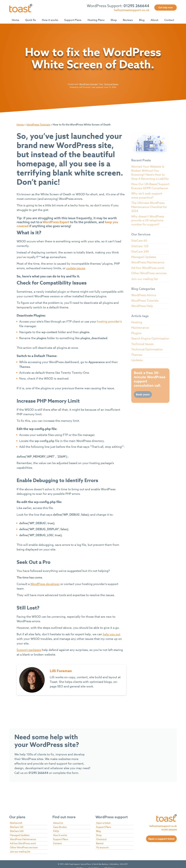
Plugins (136, 333)
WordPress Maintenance (148, 262)
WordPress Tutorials (88, 84)
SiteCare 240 (140, 252)
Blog (142, 20)
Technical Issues (111, 84)
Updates (137, 360)
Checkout (101, 839)
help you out (112, 634)
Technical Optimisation (147, 349)
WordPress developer (45, 584)
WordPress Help (142, 306)
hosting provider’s (109, 322)
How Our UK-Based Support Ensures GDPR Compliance (150, 186)
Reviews (128, 20)
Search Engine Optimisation (150, 339)
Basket (100, 843)
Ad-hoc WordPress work (148, 268)
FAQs (56, 831)
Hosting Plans (96, 20)
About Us (58, 823)
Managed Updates (144, 257)
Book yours (143, 394)
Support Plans (73, 20)
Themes (137, 355)
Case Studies (60, 827)
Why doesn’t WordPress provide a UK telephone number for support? (148, 221)
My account (102, 848)
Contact (169, 20)
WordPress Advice (144, 295)
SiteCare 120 (140, 246)
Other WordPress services (149, 273)
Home (15, 20)
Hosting (137, 322)
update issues (76, 268)
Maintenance (140, 328)
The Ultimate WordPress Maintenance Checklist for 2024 (149, 207)
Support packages (29, 650)
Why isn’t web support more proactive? (147, 196)
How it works (50, 20)
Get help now (166, 8)
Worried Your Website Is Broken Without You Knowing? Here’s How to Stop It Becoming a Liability (150, 173)
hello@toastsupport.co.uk (132, 10)
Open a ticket (103, 823)
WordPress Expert (56, 222)
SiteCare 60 (139, 241)
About (154, 20)
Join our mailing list (144, 279)
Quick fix (30, 20)
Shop (114, 20)
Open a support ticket (161, 839)
